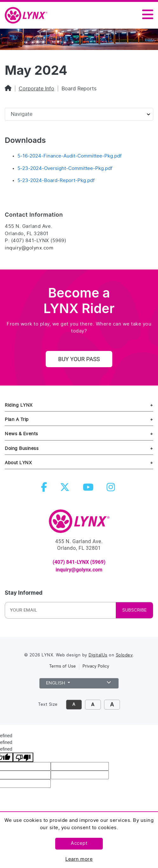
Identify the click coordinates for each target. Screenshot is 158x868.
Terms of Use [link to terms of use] (63, 666)
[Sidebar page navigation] (79, 114)
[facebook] (45, 489)
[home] (29, 16)
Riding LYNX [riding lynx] (19, 405)
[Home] (8, 89)
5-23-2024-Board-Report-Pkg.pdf (56, 181)
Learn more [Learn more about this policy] (79, 859)
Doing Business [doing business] (22, 448)
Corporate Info (36, 89)
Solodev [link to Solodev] (124, 655)
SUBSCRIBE (134, 610)
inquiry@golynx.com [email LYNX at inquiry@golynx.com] (79, 570)
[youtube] (89, 489)
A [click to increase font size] (93, 705)
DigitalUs (98, 655)
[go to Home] (79, 524)
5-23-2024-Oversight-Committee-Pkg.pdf (65, 168)
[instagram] (112, 489)
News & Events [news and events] (21, 434)
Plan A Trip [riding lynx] (17, 420)
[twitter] (66, 489)
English (79, 682)
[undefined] (23, 757)
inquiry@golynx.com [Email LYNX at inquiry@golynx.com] (29, 248)
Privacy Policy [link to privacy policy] (96, 666)
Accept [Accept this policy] (79, 843)
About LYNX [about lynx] (18, 463)
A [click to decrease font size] (74, 705)
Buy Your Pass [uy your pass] (79, 359)
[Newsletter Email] (48, 610)
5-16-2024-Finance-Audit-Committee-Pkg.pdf (69, 156)
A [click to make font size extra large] (112, 705)
